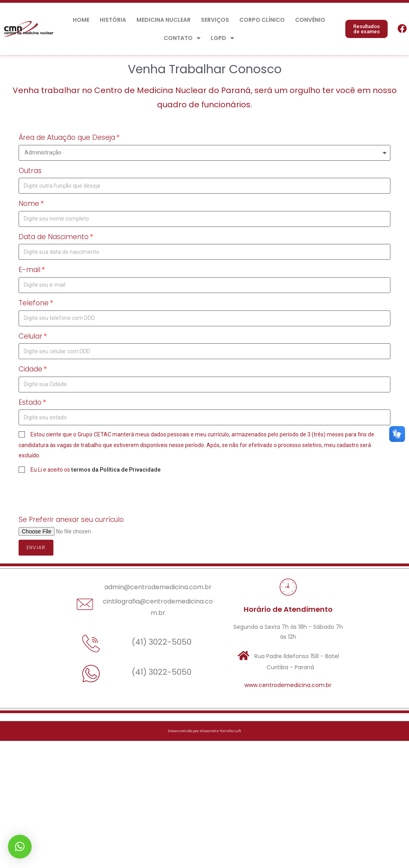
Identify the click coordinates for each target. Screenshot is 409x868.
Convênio (310, 20)
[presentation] (79, 494)
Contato (182, 38)
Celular (30, 336)
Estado (30, 402)
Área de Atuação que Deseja (67, 137)
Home (81, 20)
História (113, 20)
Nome (29, 204)
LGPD (222, 38)
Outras (30, 171)
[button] (366, 29)
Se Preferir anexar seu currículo (71, 520)
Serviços (215, 20)
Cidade (30, 369)
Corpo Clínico (262, 20)
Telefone (34, 303)
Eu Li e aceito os (96, 470)
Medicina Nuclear (164, 20)
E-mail (29, 270)
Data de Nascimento (54, 237)
